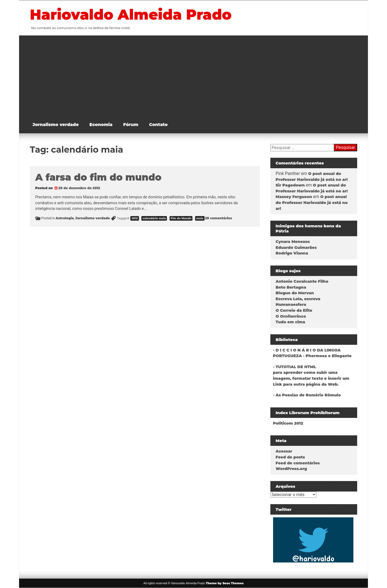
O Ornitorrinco (291, 316)
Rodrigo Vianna (292, 253)
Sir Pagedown (290, 185)
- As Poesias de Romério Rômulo (307, 395)
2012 (135, 218)
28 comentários (219, 218)
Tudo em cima (291, 322)
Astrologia (65, 218)
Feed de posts (290, 457)
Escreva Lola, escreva (298, 299)
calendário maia (154, 218)
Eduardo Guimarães (296, 248)
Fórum (131, 125)
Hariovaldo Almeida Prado (131, 15)
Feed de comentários (298, 463)
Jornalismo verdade (56, 125)
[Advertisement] (198, 76)
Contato (158, 125)
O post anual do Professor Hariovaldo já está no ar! (312, 202)
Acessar (284, 451)
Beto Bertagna (291, 287)
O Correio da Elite (294, 310)
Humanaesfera (291, 304)
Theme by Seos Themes (225, 583)
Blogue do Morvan (295, 293)
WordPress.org (291, 469)
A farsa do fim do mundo (98, 177)
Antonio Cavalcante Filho (302, 281)
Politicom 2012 (288, 423)
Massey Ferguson (294, 197)
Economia (101, 125)
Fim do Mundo (181, 218)
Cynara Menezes (293, 242)
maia (200, 218)
